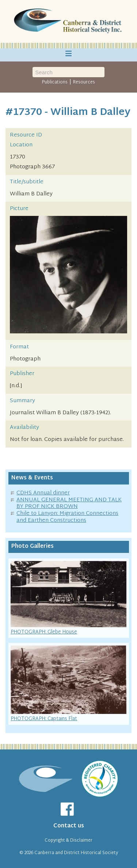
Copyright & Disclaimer (68, 841)
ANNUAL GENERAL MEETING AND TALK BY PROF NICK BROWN (69, 504)
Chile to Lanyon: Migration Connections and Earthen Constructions (67, 517)
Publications (55, 82)
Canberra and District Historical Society (76, 853)
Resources (84, 82)
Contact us (69, 826)
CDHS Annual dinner (43, 493)
